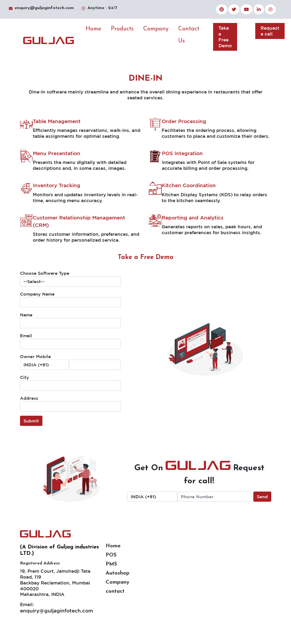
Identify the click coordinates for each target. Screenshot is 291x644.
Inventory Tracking (57, 185)
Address (29, 398)
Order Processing (184, 121)
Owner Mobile (35, 356)
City (25, 377)
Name (26, 315)
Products (122, 29)
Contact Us (189, 35)
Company (156, 29)
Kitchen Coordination (189, 185)
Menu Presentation (57, 153)
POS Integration (182, 153)
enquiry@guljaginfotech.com (57, 611)
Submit (31, 421)
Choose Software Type (45, 273)
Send (262, 497)
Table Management (57, 121)
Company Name (37, 294)
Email (26, 336)
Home (93, 29)
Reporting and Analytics (193, 218)
